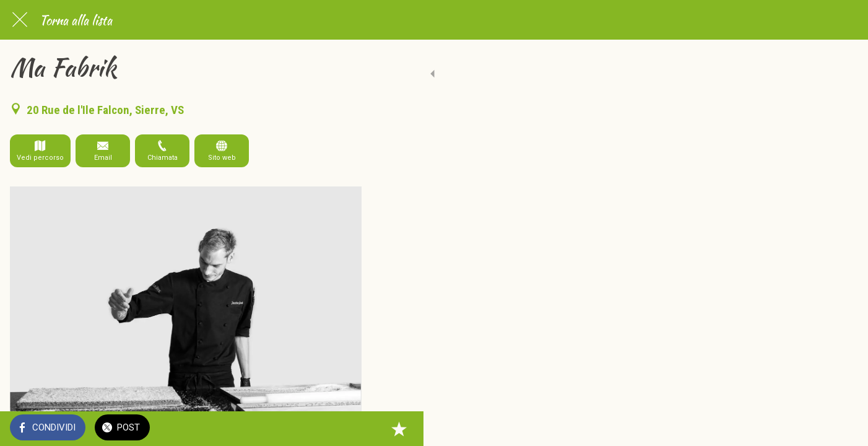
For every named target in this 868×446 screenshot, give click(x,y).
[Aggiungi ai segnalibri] (347, 429)
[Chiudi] (20, 20)
